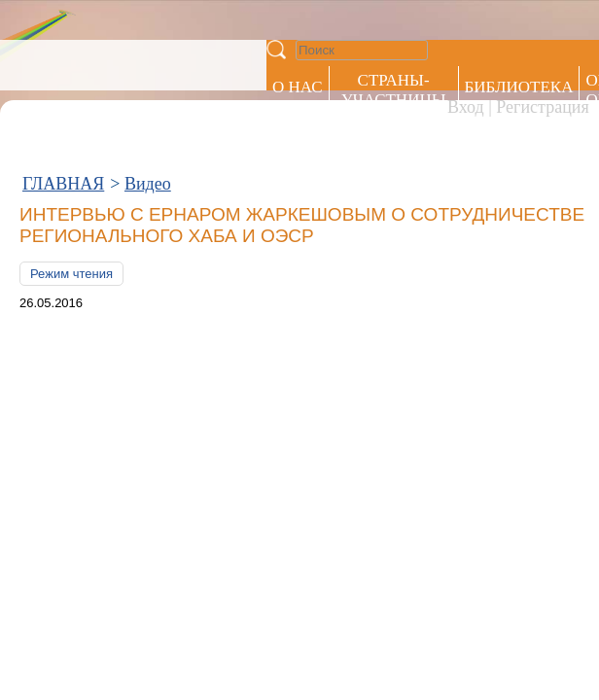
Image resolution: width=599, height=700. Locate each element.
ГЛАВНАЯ (63, 86)
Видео (148, 86)
